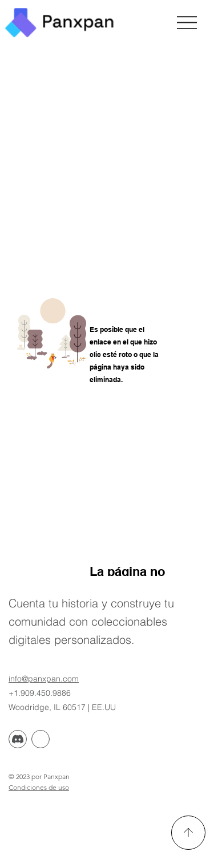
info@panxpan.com (44, 679)
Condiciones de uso (39, 787)
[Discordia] (18, 739)
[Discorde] (41, 739)
